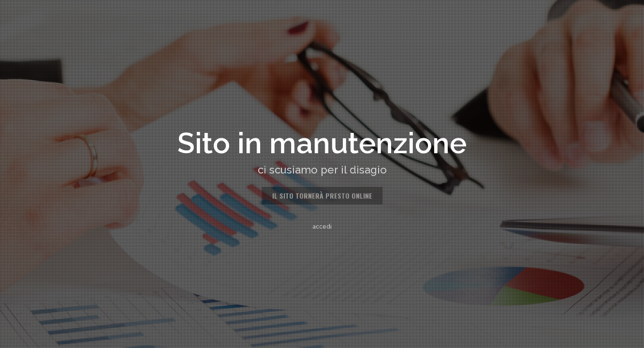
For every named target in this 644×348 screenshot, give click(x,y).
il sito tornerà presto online (322, 196)
